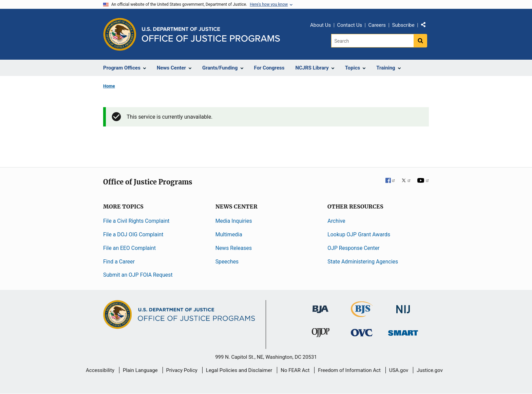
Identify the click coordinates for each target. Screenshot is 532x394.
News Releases (234, 248)
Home (109, 86)
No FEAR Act (295, 370)
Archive (336, 221)
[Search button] (420, 41)
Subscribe (403, 25)
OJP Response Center (353, 248)
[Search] (372, 41)
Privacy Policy (182, 370)
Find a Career (119, 262)
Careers (377, 25)
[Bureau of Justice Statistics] (362, 314)
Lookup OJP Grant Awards (359, 234)
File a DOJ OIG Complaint (133, 234)
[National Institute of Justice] (403, 306)
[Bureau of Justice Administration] (320, 306)
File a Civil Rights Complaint (136, 221)
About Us (320, 25)
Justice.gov (430, 370)
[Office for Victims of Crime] (362, 332)
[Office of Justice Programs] (120, 34)
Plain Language (140, 370)
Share (426, 26)
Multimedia (229, 234)
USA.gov (399, 370)
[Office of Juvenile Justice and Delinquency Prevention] (321, 334)
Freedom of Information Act (349, 370)
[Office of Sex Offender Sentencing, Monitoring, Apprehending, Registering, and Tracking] (403, 331)
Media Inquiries (234, 221)
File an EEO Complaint (129, 248)
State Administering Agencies (363, 262)
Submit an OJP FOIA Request (138, 275)
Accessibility (100, 370)
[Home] (211, 34)
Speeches (227, 262)
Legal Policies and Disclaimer (239, 370)
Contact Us (350, 25)
